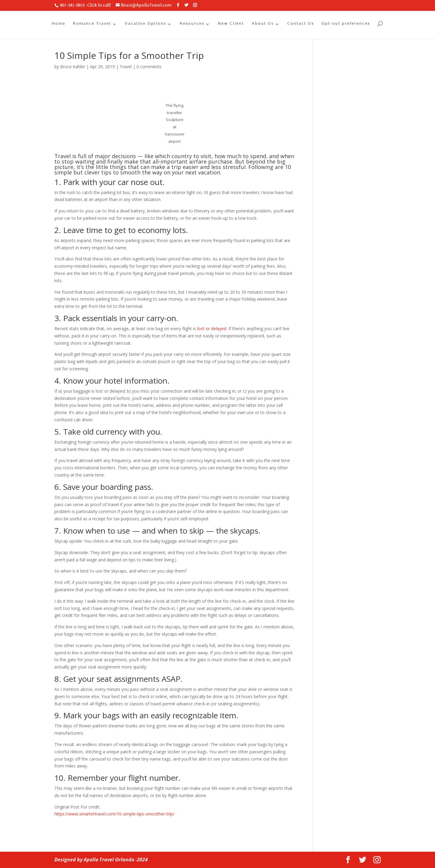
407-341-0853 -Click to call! (85, 6)
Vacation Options (145, 25)
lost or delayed (212, 329)
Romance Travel (92, 25)
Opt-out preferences (346, 25)
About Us (263, 25)
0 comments (149, 67)
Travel (126, 67)
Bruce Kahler (73, 67)
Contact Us (301, 25)
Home (58, 25)
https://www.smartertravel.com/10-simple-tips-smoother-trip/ (114, 814)
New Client (231, 25)
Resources (192, 25)
